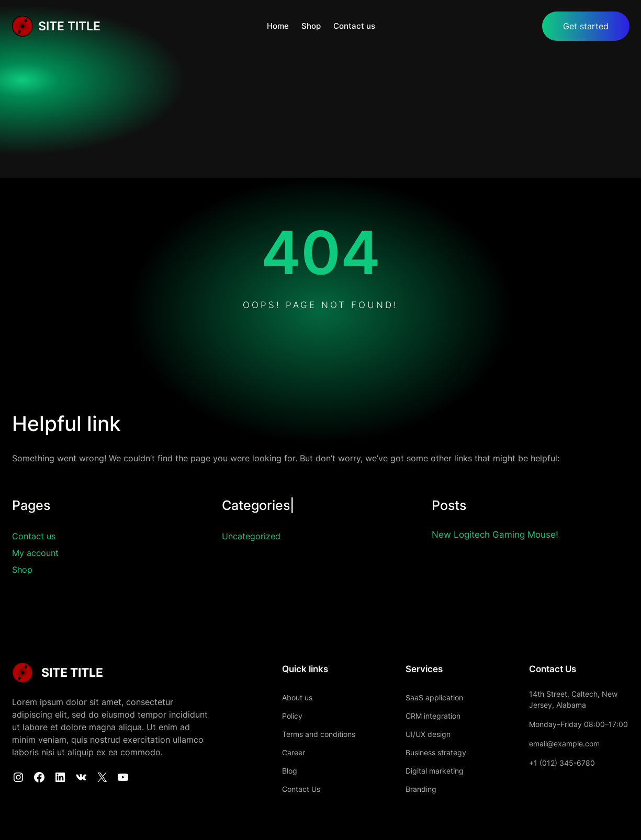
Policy (292, 716)
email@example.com (564, 743)
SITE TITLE (69, 26)
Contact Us (301, 789)
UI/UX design (428, 734)
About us (297, 697)
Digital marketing (435, 771)
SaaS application (434, 697)
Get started (586, 26)
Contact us (34, 536)
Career (294, 752)
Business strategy (436, 752)
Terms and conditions (319, 734)
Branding (421, 789)
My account (35, 553)
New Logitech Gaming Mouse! (495, 534)
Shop (22, 570)
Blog (290, 771)
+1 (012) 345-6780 (562, 763)
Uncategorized (251, 536)
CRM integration (433, 716)
